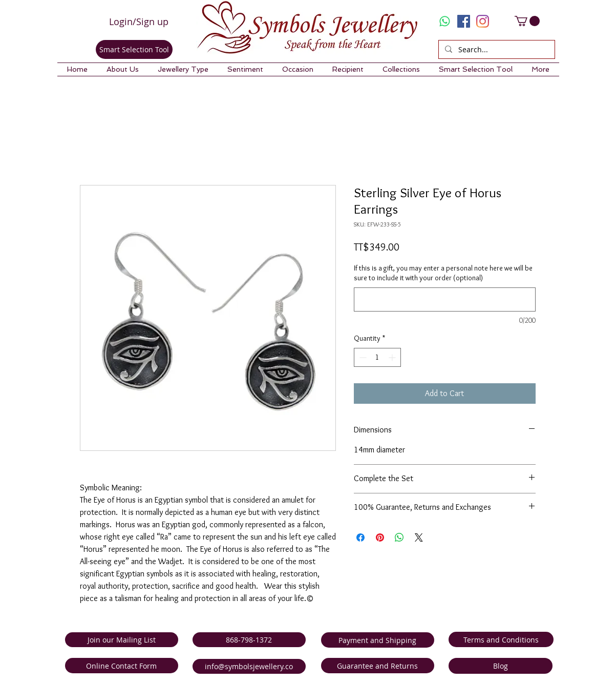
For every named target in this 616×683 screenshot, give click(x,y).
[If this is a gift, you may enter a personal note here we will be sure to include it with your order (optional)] (445, 299)
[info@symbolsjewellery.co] (249, 666)
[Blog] (501, 666)
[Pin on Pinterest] (380, 537)
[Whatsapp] (445, 21)
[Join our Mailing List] (122, 640)
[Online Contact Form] (122, 666)
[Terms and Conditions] (501, 639)
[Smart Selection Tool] (134, 49)
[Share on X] (419, 537)
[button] (123, 69)
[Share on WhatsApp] (399, 537)
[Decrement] (362, 357)
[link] (527, 21)
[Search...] (496, 50)
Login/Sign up (139, 22)
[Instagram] (483, 21)
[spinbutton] (377, 357)
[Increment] (393, 357)
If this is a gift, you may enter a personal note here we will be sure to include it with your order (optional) (443, 273)
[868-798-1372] (249, 640)
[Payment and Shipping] (378, 640)
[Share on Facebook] (360, 537)
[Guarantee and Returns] (378, 666)
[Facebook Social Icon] (464, 21)
